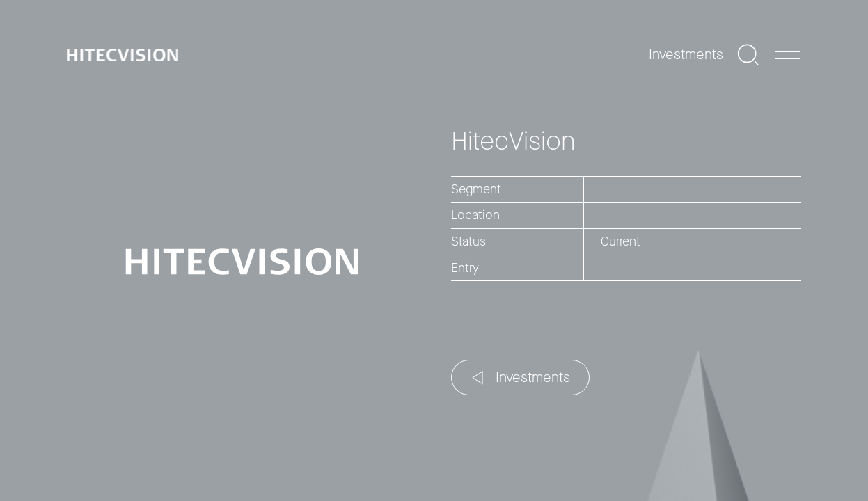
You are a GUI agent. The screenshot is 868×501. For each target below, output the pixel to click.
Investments (521, 377)
